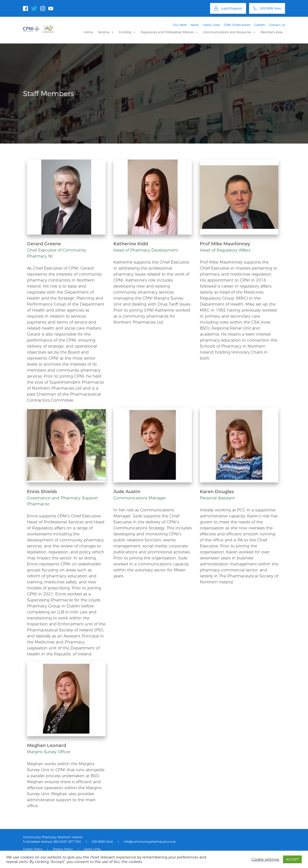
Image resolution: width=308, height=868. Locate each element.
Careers (260, 25)
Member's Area (272, 32)
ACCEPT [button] (292, 859)
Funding (127, 32)
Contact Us (277, 25)
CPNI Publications (237, 25)
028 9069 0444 (102, 842)
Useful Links (211, 25)
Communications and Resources (229, 32)
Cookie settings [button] (265, 859)
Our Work (180, 25)
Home (88, 32)
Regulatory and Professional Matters (169, 32)
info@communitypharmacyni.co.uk (150, 842)
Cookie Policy (33, 849)
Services (106, 32)
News (195, 25)
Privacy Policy (63, 849)
